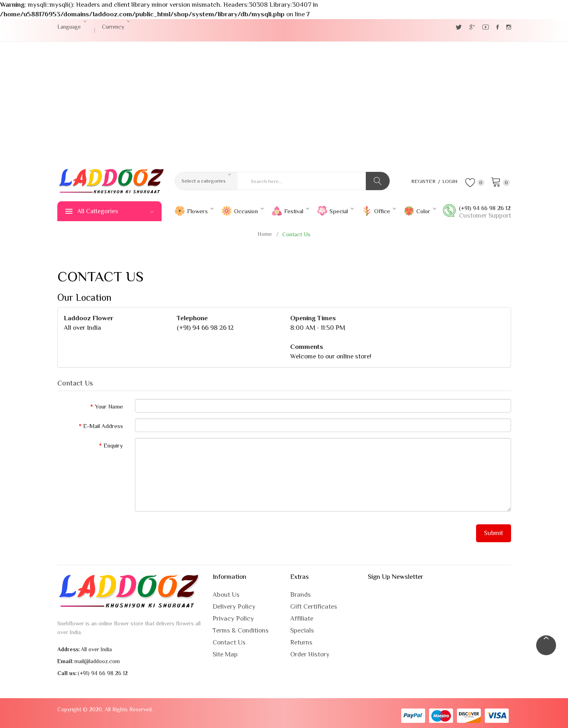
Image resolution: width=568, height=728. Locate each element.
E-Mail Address (103, 426)
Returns (301, 642)
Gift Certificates (314, 606)
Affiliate (302, 618)
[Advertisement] (284, 101)
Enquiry (113, 445)
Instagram (509, 27)
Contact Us (296, 234)
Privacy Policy (233, 618)
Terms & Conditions (241, 630)
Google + (472, 27)
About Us (226, 595)
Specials (302, 630)
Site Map (225, 654)
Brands (301, 595)
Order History (310, 654)
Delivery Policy (234, 606)
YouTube (486, 27)
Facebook (498, 27)
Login (448, 181)
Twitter (459, 27)
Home (265, 234)
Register (420, 181)
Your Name (109, 406)
